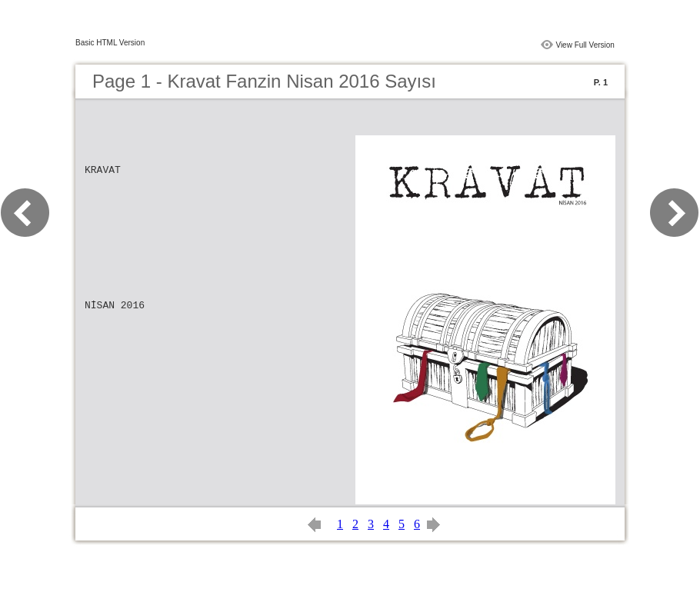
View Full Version (585, 45)
